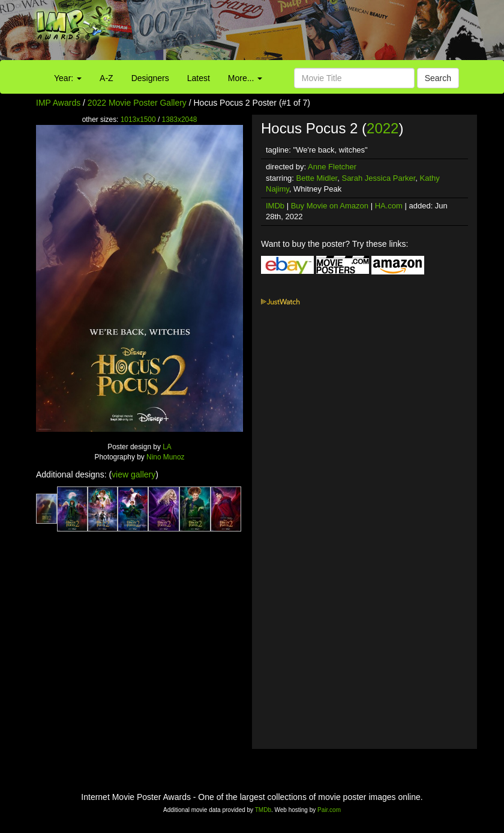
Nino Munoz (165, 457)
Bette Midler (317, 178)
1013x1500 (138, 120)
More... (245, 78)
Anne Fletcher (332, 167)
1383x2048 (180, 120)
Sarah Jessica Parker (378, 178)
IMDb (275, 206)
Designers (150, 78)
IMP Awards (58, 103)
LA (167, 447)
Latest (199, 78)
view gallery (133, 474)
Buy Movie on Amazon (330, 206)
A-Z (106, 78)
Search (438, 78)
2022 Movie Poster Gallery (137, 103)
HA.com (389, 206)
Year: (68, 78)
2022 (382, 128)
